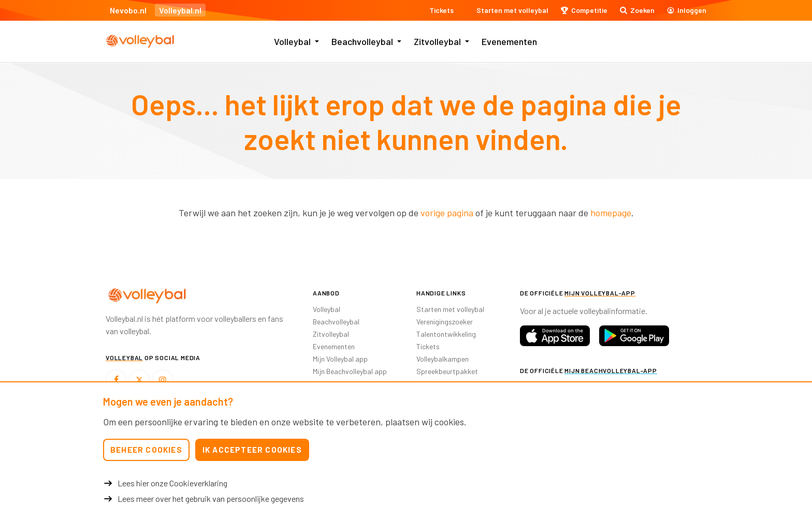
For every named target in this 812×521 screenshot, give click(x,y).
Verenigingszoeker (445, 322)
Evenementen (509, 41)
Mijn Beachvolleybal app (350, 371)
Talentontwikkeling (446, 334)
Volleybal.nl (180, 10)
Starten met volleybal (450, 309)
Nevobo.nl (128, 10)
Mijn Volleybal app (340, 359)
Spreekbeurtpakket (447, 371)
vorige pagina (447, 213)
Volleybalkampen (443, 359)
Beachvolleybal (362, 41)
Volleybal (292, 41)
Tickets (428, 346)
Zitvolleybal (437, 41)
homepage (611, 213)
